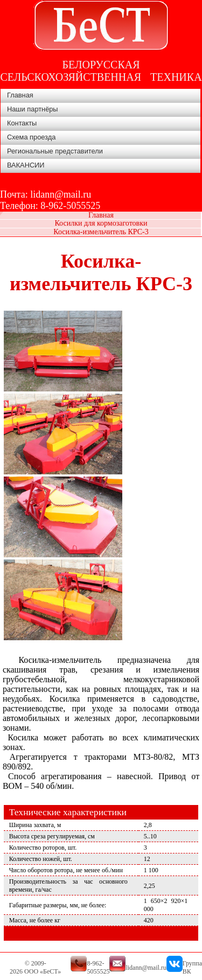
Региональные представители (55, 151)
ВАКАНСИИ (26, 165)
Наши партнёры (33, 109)
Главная (20, 95)
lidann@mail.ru (61, 194)
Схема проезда (31, 137)
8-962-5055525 (70, 206)
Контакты (22, 123)
